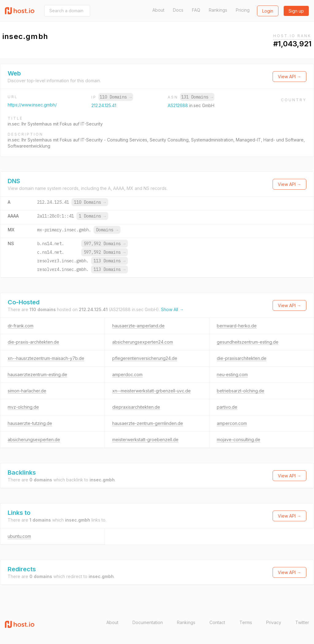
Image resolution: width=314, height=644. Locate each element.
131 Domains (197, 97)
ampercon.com (232, 423)
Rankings (218, 10)
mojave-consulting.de (239, 440)
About (158, 10)
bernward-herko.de (237, 326)
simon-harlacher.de (27, 391)
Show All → (172, 309)
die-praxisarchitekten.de (242, 358)
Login (268, 11)
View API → (289, 77)
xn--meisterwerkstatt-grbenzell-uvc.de (151, 391)
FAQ (196, 10)
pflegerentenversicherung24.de (145, 358)
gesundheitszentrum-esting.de (248, 342)
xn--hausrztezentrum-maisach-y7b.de (46, 358)
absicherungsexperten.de (34, 440)
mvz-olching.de (23, 407)
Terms (246, 622)
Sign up (296, 11)
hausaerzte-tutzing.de (30, 423)
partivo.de (227, 407)
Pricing (243, 10)
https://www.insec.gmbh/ (32, 105)
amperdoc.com (127, 374)
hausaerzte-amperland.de (138, 326)
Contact (217, 622)
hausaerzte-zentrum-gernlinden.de (148, 423)
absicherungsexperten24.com (143, 342)
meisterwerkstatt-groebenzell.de (145, 440)
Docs (178, 10)
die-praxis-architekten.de (33, 342)
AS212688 (178, 105)
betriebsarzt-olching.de (241, 391)
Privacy (274, 622)
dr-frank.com (21, 326)
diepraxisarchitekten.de (136, 407)
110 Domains (116, 97)
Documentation (148, 622)
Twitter (302, 622)
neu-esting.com (232, 374)
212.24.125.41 (104, 105)
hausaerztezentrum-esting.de (37, 374)
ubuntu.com (19, 536)
